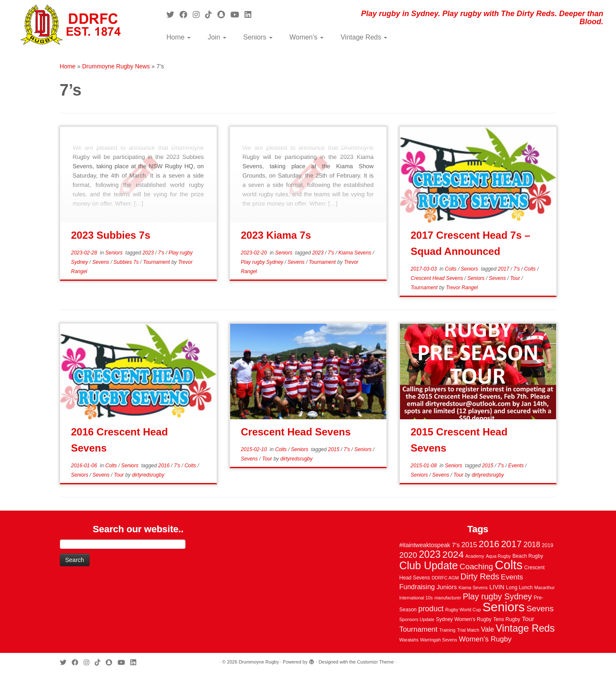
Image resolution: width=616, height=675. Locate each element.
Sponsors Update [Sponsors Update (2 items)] (417, 619)
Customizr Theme (376, 662)
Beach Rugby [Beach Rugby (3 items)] (528, 556)
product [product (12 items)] (431, 609)
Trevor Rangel (462, 288)
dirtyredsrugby (148, 475)
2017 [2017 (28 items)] (511, 544)
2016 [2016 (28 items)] (489, 544)
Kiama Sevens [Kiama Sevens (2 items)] (473, 587)
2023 (149, 253)
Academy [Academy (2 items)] (475, 556)
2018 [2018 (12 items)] (532, 545)
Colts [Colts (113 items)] (509, 565)
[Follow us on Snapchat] (224, 15)
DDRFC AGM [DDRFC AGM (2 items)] (445, 578)
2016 (165, 466)
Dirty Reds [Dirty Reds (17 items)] (480, 576)
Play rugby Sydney (263, 262)
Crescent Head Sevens (437, 278)
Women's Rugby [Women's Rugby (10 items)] (485, 639)
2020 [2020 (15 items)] (408, 555)
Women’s (307, 37)
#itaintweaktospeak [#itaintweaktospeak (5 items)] (425, 545)
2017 (504, 269)
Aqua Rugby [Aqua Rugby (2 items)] (498, 556)
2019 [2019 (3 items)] (547, 545)
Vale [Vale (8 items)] (488, 629)
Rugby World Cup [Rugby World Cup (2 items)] (463, 610)
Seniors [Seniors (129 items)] (504, 607)
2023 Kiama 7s (276, 235)
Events (517, 466)
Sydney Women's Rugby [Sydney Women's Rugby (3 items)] (464, 619)
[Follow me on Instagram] (199, 15)
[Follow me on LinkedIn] (251, 15)
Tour (516, 278)
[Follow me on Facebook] (186, 15)
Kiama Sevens (356, 253)
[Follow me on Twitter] (173, 15)
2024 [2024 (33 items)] (453, 554)
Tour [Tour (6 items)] (528, 619)
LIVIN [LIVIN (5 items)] (497, 587)
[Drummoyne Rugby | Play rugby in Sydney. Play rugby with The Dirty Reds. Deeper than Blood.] (71, 25)
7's (162, 253)
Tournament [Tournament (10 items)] (419, 629)
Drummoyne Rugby (259, 662)
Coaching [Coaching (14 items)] (477, 566)
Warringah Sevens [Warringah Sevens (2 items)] (439, 640)
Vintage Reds (364, 37)
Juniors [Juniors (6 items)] (447, 587)
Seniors (258, 37)
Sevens (101, 262)
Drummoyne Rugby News (116, 66)
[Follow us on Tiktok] (211, 15)
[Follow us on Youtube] (238, 15)
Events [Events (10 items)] (512, 577)
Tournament (157, 262)
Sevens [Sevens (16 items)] (540, 609)
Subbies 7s (127, 262)
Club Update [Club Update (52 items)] (429, 565)
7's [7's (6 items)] (456, 545)
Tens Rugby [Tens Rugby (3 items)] (507, 619)
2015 (335, 449)
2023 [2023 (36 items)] (429, 554)
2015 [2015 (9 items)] (469, 545)
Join (217, 37)
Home (179, 37)
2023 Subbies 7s (111, 235)
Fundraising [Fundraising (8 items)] (417, 587)
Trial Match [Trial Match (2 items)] (468, 630)
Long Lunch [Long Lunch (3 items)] (519, 587)
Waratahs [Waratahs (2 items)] (409, 640)
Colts (451, 269)
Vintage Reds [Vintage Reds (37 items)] (525, 628)
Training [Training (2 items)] (447, 630)
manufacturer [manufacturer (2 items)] (448, 598)
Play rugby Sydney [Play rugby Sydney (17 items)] (497, 596)
